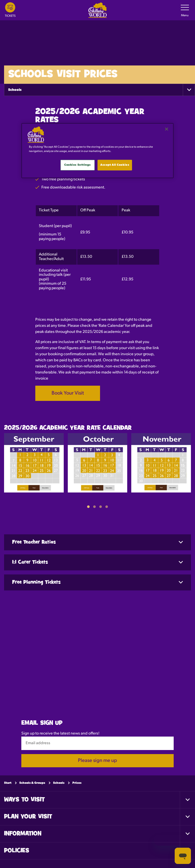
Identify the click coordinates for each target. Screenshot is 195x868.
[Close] (167, 129)
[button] (88, 507)
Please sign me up (97, 761)
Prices (77, 783)
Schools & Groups (32, 783)
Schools (15, 90)
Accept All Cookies (115, 165)
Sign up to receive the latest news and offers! (60, 734)
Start (8, 783)
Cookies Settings (77, 165)
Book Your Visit (68, 393)
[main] (97, 151)
